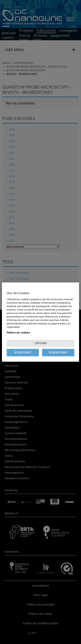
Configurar (41, 343)
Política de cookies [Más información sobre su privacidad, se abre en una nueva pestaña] (18, 333)
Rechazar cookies (58, 352)
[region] (40, 322)
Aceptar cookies (23, 352)
